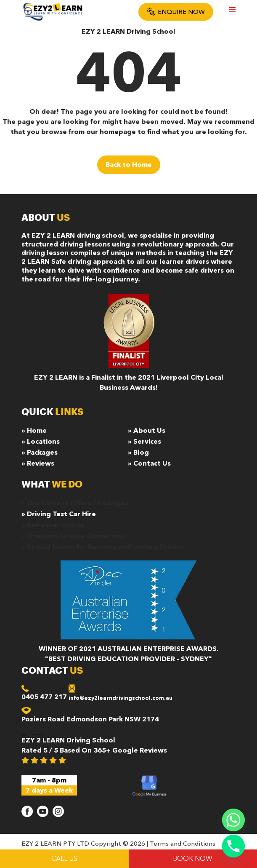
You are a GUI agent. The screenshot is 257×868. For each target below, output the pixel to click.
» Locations (41, 442)
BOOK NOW (193, 859)
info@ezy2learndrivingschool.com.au (121, 698)
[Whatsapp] (233, 820)
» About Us (147, 431)
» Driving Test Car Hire (59, 514)
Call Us (64, 859)
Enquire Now (176, 12)
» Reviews (38, 463)
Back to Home (129, 165)
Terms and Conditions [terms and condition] (183, 844)
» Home (34, 431)
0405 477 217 (44, 697)
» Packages (40, 453)
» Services (144, 442)
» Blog (138, 453)
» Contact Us (149, 463)
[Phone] (233, 846)
